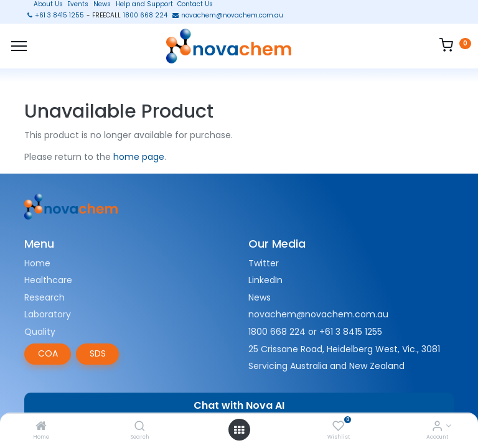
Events (78, 4)
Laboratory (48, 314)
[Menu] (19, 46)
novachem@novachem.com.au (318, 314)
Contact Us (195, 4)
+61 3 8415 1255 (351, 332)
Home (37, 263)
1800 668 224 (277, 332)
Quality (40, 332)
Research (45, 297)
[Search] (140, 427)
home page (139, 157)
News (102, 4)
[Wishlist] (338, 427)
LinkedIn (265, 280)
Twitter (264, 263)
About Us (45, 4)
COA (48, 353)
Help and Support (144, 4)
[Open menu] (239, 430)
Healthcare (48, 280)
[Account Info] (437, 427)
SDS (98, 353)
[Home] (41, 427)
